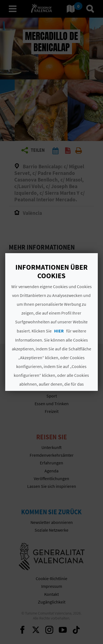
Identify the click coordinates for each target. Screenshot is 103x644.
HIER (59, 331)
